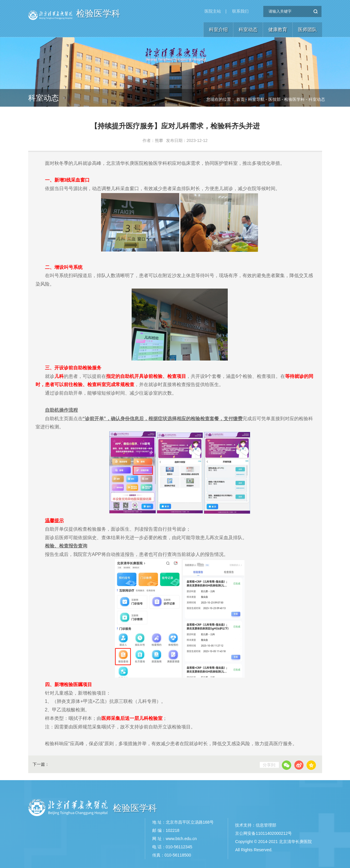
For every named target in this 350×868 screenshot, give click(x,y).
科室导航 (256, 99)
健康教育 (278, 30)
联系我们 (240, 11)
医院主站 (213, 11)
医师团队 (307, 30)
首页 (240, 99)
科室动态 (248, 30)
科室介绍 (218, 30)
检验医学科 (98, 13)
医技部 (274, 99)
